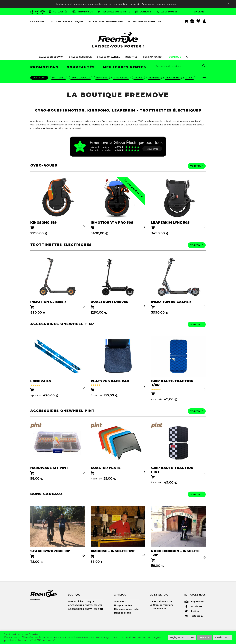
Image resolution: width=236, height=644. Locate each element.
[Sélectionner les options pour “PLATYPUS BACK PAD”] (93, 390)
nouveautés (81, 67)
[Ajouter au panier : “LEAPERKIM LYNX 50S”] (153, 228)
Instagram (194, 616)
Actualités (120, 601)
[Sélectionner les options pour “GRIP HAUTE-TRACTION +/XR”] (153, 394)
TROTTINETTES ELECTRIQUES (66, 21)
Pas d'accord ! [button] (222, 637)
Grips (189, 78)
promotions (44, 67)
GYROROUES (37, 21)
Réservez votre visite (126, 609)
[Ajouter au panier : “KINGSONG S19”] (32, 228)
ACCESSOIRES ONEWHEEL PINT (145, 21)
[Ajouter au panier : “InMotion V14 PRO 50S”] (93, 228)
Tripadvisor (194, 602)
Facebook (193, 606)
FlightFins (173, 78)
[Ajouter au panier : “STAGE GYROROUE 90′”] (32, 556)
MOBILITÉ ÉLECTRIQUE (81, 601)
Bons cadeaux (123, 613)
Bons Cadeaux (81, 78)
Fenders (154, 78)
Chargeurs (121, 78)
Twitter (192, 611)
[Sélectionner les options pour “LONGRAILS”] (32, 390)
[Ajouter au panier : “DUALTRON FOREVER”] (93, 307)
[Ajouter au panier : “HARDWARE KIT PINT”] (32, 473)
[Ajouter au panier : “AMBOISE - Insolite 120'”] (93, 556)
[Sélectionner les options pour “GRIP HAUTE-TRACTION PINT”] (153, 477)
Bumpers (102, 78)
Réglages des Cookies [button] (182, 637)
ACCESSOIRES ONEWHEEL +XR (105, 21)
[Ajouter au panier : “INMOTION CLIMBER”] (32, 307)
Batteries (59, 78)
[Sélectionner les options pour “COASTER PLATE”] (93, 473)
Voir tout (39, 78)
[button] (187, 57)
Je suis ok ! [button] (205, 637)
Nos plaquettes (123, 605)
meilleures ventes (124, 67)
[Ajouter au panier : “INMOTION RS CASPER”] (153, 307)
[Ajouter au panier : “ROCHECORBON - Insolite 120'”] (153, 560)
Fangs (138, 78)
